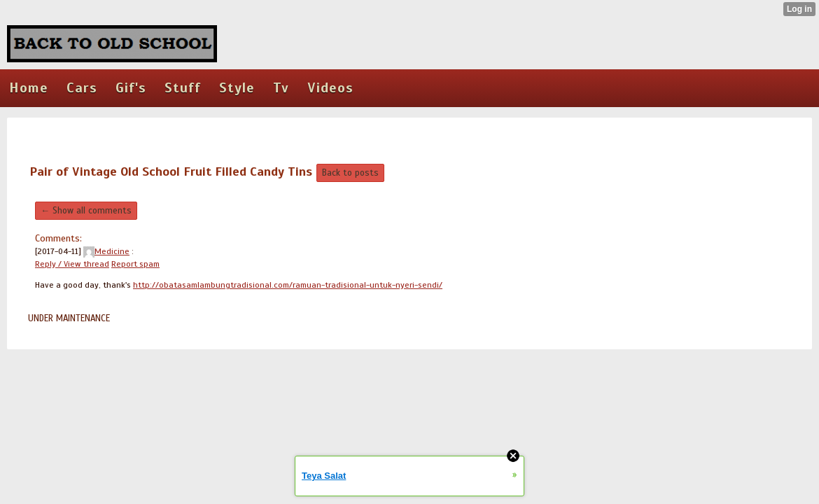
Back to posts (350, 173)
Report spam (135, 264)
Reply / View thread (72, 264)
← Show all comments (86, 211)
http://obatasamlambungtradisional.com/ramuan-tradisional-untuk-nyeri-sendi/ (288, 285)
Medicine (106, 251)
